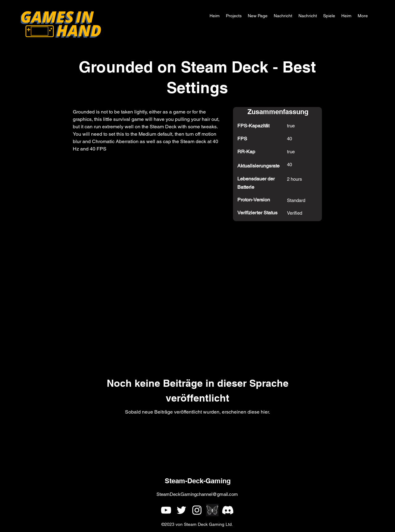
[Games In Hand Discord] (228, 510)
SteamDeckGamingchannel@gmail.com (197, 494)
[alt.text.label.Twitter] (181, 510)
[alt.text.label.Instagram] (197, 510)
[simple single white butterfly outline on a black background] (212, 510)
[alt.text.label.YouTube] (166, 510)
